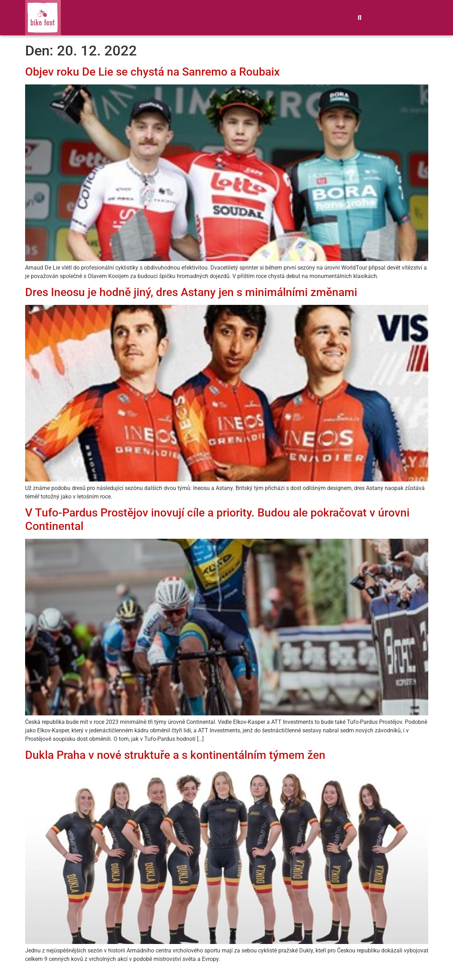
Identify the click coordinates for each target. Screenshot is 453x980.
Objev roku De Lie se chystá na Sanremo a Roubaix (152, 72)
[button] (360, 18)
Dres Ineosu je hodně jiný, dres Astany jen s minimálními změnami (191, 292)
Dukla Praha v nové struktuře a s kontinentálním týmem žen (175, 755)
